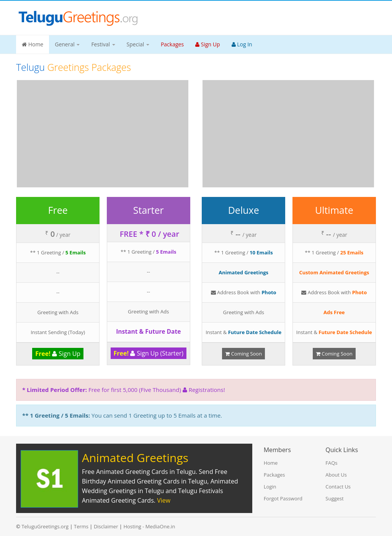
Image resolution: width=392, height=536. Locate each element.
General (67, 44)
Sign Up (58, 354)
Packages (274, 475)
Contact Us (338, 487)
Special (138, 44)
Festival (103, 44)
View (164, 500)
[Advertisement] (103, 134)
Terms (81, 526)
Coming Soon (243, 354)
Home (33, 44)
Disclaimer (106, 526)
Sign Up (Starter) (149, 353)
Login (270, 487)
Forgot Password (283, 498)
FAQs (331, 463)
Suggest (334, 498)
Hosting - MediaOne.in (149, 526)
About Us (336, 475)
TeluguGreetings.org (45, 526)
